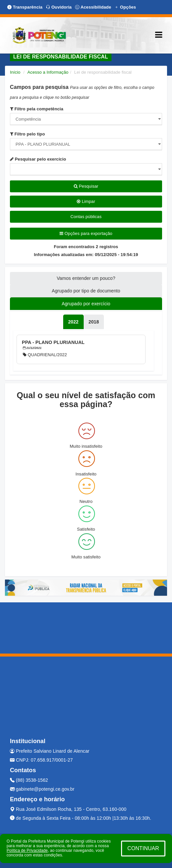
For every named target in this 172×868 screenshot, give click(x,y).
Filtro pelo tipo (27, 134)
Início (15, 72)
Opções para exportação (86, 233)
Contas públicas (86, 217)
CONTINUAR (143, 848)
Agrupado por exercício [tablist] (86, 304)
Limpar (86, 201)
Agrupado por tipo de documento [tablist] (86, 291)
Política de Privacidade (27, 850)
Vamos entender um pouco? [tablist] (86, 278)
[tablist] (73, 322)
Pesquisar (86, 186)
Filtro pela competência (37, 109)
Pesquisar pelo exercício (38, 159)
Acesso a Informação (48, 72)
